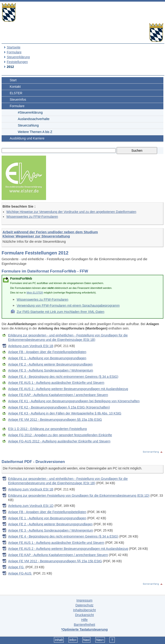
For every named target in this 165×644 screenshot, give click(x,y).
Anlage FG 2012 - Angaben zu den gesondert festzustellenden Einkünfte (60, 435)
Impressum (84, 600)
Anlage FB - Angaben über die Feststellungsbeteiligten (47, 352)
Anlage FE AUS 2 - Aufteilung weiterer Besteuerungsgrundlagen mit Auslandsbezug (68, 389)
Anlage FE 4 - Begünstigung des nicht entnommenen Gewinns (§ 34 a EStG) (63, 377)
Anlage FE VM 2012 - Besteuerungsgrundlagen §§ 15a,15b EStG (55, 420)
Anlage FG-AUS (20, 573)
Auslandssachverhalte (34, 119)
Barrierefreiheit (84, 625)
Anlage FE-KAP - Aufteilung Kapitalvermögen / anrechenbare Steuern (58, 395)
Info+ (73, 640)
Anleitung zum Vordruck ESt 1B (31, 346)
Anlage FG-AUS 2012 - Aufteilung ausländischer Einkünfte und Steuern (59, 441)
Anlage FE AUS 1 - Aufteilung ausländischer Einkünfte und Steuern (56, 383)
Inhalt (59, 640)
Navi (86, 640)
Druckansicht (84, 615)
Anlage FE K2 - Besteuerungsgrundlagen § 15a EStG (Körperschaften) (59, 407)
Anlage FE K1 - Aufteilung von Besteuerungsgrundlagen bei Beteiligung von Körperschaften (74, 401)
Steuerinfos (18, 100)
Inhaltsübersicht (84, 610)
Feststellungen (17, 62)
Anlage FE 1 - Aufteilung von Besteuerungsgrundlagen (47, 358)
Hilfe (84, 620)
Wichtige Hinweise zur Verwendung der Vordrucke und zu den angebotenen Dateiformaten (71, 212)
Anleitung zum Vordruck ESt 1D (31, 506)
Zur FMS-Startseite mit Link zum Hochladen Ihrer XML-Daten (61, 312)
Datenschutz (84, 605)
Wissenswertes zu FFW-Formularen (32, 217)
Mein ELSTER (35, 293)
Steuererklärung (18, 57)
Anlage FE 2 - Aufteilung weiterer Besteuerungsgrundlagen (50, 364)
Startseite (14, 47)
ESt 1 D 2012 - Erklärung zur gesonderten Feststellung (47, 429)
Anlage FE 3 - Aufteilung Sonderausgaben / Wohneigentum (51, 370)
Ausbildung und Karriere (27, 138)
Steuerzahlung (28, 125)
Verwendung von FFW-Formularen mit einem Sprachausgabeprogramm (68, 305)
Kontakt (15, 87)
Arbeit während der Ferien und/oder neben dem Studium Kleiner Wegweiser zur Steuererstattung (50, 234)
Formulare (14, 52)
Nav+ (100, 640)
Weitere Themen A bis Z (35, 132)
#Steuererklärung (30, 112)
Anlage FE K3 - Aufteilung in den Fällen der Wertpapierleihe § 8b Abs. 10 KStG (65, 413)
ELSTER (16, 93)
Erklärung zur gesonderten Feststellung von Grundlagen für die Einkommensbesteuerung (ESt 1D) (79, 496)
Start (13, 80)
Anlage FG (16, 567)
